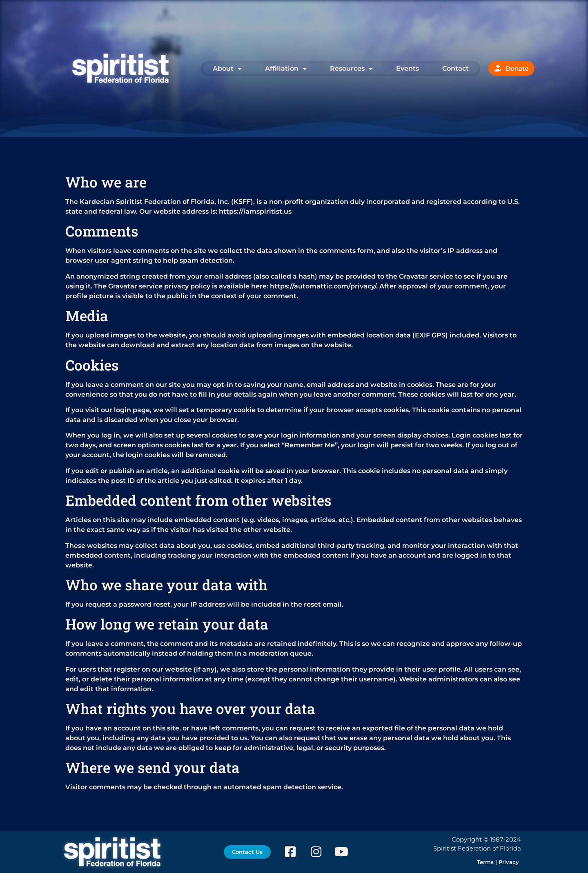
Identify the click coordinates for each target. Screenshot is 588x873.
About (227, 69)
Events (408, 68)
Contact (455, 68)
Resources (351, 69)
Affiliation (286, 69)
